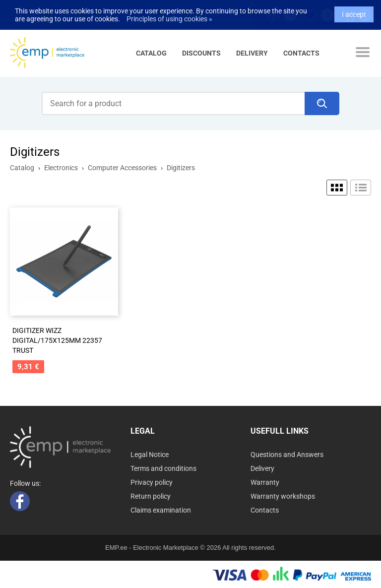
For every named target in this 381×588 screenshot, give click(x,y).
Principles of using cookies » (169, 16)
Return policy (151, 496)
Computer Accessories (122, 168)
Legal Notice (150, 455)
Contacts (301, 53)
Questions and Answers (287, 455)
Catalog (151, 53)
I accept (354, 11)
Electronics (61, 168)
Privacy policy (152, 482)
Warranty (265, 482)
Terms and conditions (163, 468)
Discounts (201, 53)
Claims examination (161, 510)
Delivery (252, 53)
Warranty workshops (283, 496)
